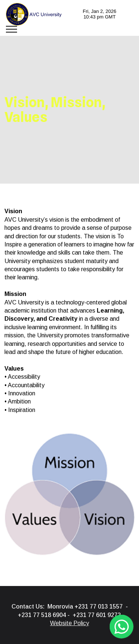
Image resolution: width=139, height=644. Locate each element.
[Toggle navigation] (12, 29)
